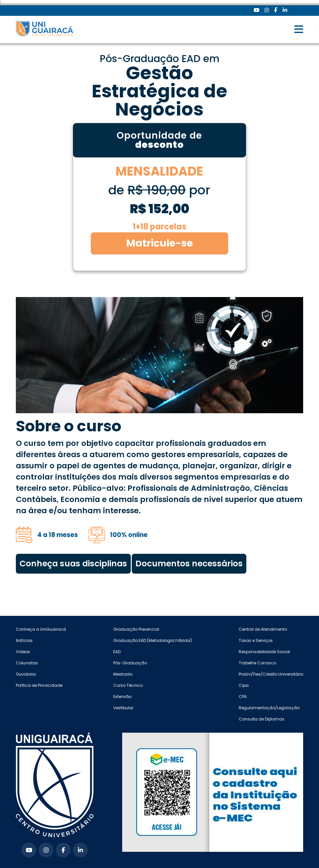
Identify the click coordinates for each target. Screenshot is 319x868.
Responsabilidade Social (264, 652)
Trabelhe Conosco (257, 663)
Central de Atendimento (263, 629)
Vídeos (23, 652)
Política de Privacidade (39, 685)
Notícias (24, 640)
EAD (117, 652)
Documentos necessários (189, 564)
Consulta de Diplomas (262, 719)
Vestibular (123, 708)
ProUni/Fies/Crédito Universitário (271, 674)
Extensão (122, 697)
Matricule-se (159, 243)
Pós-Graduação (130, 663)
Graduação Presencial (136, 629)
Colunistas (27, 663)
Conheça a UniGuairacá (41, 629)
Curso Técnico (128, 685)
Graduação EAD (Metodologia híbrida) (153, 640)
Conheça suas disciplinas (73, 564)
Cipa (244, 685)
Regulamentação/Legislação (269, 708)
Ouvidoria (26, 674)
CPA (243, 697)
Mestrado (123, 674)
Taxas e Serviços (256, 640)
